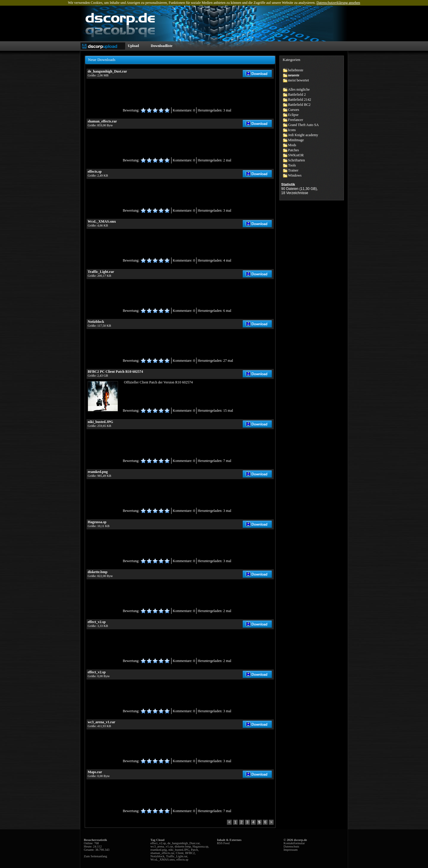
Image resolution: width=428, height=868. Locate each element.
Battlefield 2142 (300, 100)
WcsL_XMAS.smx (163, 860)
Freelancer (296, 120)
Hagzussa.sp (200, 846)
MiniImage (296, 140)
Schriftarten (296, 160)
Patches (294, 150)
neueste (294, 75)
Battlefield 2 (297, 95)
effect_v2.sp (158, 843)
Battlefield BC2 (299, 105)
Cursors (294, 110)
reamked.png (159, 850)
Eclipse (293, 115)
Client (180, 853)
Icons (292, 130)
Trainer (293, 170)
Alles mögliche (299, 89)
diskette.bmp (183, 846)
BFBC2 (190, 853)
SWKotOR (296, 155)
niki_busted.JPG (179, 850)
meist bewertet (298, 80)
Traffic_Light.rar (177, 856)
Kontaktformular (294, 843)
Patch (194, 850)
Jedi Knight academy (303, 135)
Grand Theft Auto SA (303, 125)
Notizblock (157, 856)
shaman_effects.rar (162, 853)
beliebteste (296, 70)
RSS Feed (223, 843)
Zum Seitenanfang (95, 856)
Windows (295, 175)
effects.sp (182, 860)
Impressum (291, 850)
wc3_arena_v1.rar (162, 846)
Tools (292, 165)
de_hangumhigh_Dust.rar (184, 843)
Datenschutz (291, 846)
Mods (292, 145)
